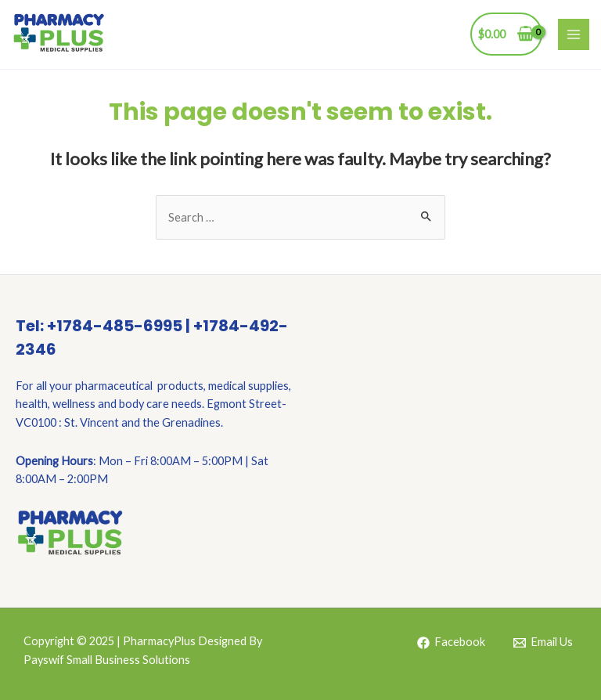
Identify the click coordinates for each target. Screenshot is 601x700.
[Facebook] (451, 643)
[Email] (543, 643)
